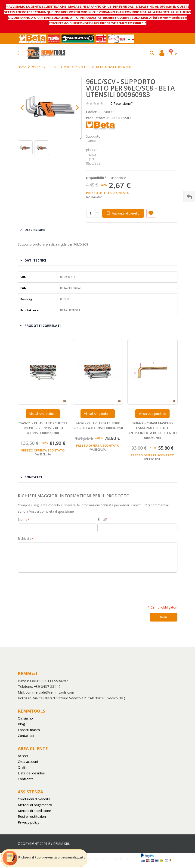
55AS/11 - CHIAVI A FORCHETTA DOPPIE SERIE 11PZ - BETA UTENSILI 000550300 (43, 428)
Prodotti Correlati (43, 326)
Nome (23, 520)
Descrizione (35, 230)
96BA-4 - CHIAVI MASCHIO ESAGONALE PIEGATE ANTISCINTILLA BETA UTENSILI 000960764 (153, 430)
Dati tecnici (35, 260)
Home (22, 67)
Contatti (33, 477)
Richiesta (25, 539)
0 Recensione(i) (122, 103)
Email (102, 520)
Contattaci (26, 735)
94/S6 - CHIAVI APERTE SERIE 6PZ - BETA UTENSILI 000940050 (98, 426)
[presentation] (53, 586)
